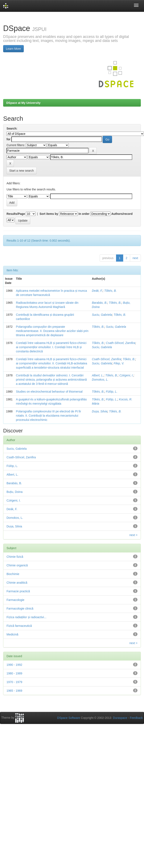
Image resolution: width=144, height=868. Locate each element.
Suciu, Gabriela (102, 315)
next (135, 258)
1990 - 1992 (14, 665)
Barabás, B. (100, 303)
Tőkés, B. (110, 291)
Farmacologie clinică (20, 609)
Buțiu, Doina (15, 492)
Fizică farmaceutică (19, 626)
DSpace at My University (23, 103)
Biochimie (13, 574)
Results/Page (16, 214)
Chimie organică (17, 565)
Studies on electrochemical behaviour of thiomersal (49, 392)
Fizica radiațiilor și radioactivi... (26, 617)
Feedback (136, 718)
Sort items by (49, 214)
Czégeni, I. (126, 375)
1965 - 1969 (14, 691)
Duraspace (120, 718)
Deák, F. (97, 291)
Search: (12, 128)
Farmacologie (15, 600)
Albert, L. (98, 375)
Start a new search (22, 171)
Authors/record (122, 214)
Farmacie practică (18, 591)
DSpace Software (69, 718)
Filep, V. (119, 363)
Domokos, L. (100, 380)
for (9, 139)
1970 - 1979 (14, 682)
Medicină (12, 634)
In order (84, 214)
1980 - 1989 (14, 673)
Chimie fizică (15, 557)
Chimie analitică (17, 583)
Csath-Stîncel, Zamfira (121, 343)
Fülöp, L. (112, 392)
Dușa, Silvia (100, 411)
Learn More (13, 49)
